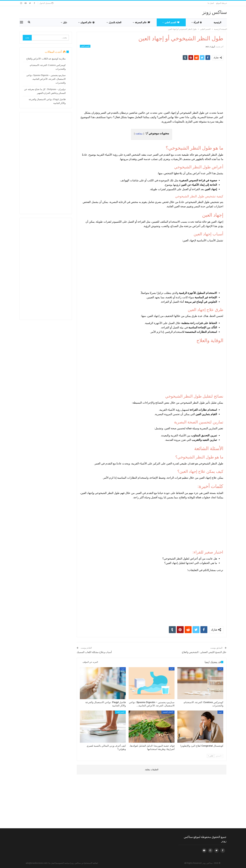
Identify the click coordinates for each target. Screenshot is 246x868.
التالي (211, 756)
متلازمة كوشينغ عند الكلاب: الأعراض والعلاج (46, 59)
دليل (65, 22)
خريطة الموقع (222, 3)
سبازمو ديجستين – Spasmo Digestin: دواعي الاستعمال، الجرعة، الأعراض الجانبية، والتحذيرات (46, 79)
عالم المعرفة (143, 22)
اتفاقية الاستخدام (91, 863)
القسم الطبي (172, 22)
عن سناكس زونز (77, 863)
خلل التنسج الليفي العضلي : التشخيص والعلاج (204, 652)
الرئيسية (217, 22)
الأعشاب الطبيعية (168, 712)
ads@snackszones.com (37, 863)
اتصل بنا (211, 3)
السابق (219, 756)
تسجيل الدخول (46, 3)
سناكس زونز (215, 12)
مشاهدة (139, 134)
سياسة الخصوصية (63, 863)
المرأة (198, 22)
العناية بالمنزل (115, 22)
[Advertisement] (151, 85)
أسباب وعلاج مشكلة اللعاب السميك (94, 652)
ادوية (220, 669)
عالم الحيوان (87, 22)
